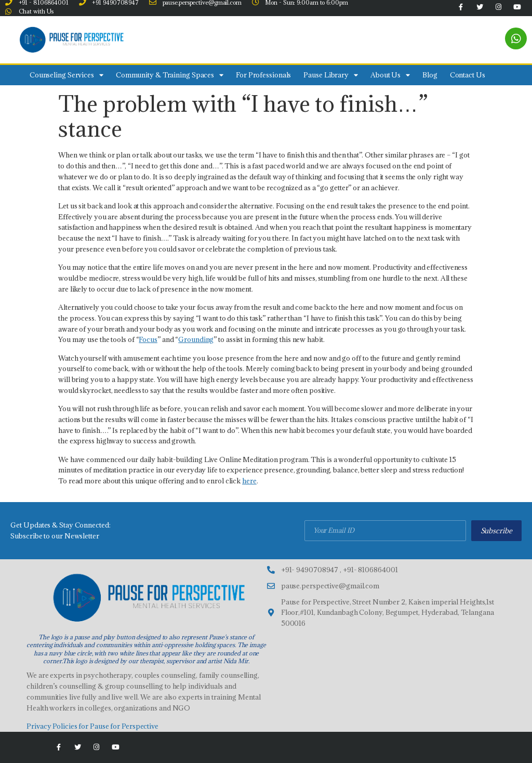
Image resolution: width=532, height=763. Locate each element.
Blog (430, 75)
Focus (148, 339)
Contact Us (468, 75)
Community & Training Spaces (170, 75)
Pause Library (331, 75)
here (249, 481)
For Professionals (263, 75)
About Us (390, 75)
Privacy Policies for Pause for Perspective (92, 726)
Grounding (196, 339)
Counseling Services (66, 75)
